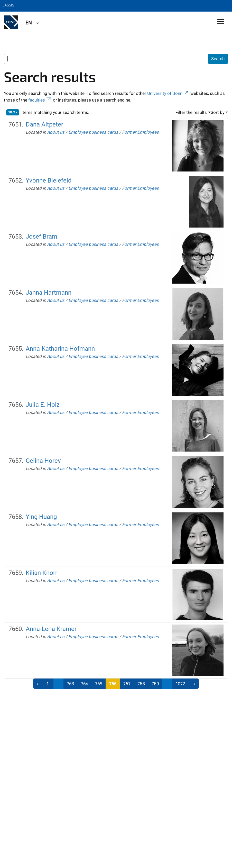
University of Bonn (168, 93)
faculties (40, 100)
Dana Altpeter (44, 124)
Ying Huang (41, 517)
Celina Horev (43, 461)
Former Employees (140, 132)
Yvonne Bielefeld (49, 180)
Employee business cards (93, 132)
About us (56, 132)
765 (99, 683)
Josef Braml (42, 236)
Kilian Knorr (41, 573)
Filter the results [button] (191, 112)
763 (70, 683)
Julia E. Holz (43, 405)
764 (85, 683)
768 (141, 683)
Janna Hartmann (49, 292)
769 (155, 683)
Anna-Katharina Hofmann (60, 349)
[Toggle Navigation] (221, 22)
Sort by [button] (218, 112)
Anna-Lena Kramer (51, 629)
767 (127, 683)
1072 (181, 683)
